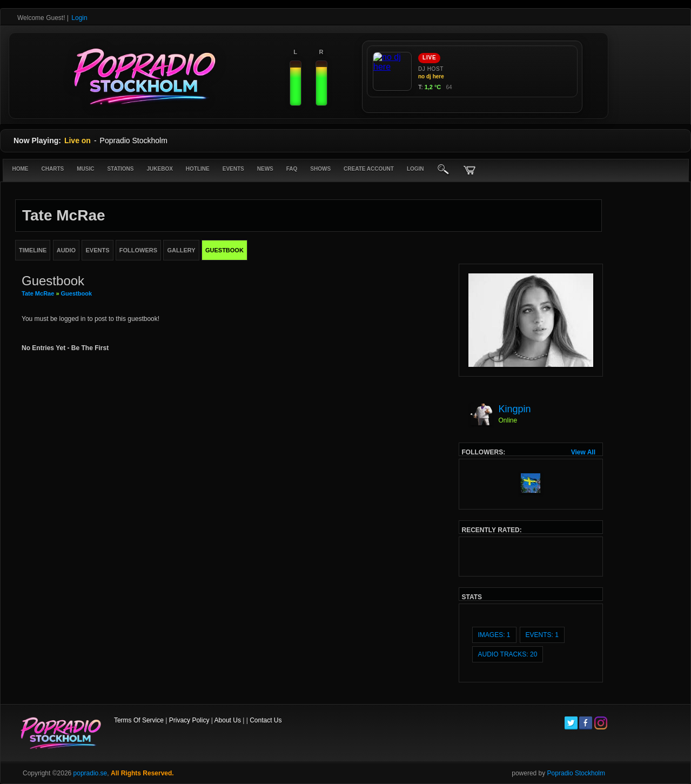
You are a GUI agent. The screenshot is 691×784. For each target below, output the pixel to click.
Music (85, 169)
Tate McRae (39, 293)
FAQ (292, 169)
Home (21, 169)
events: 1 (542, 635)
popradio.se (90, 773)
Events (233, 169)
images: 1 (494, 635)
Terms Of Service (139, 720)
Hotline (198, 169)
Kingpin (515, 409)
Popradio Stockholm (576, 773)
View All (583, 452)
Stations (120, 169)
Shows (320, 169)
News (265, 169)
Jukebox (159, 169)
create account (369, 169)
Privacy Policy (189, 720)
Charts (53, 169)
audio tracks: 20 (508, 654)
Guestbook (76, 293)
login (415, 169)
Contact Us (266, 720)
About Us (228, 720)
